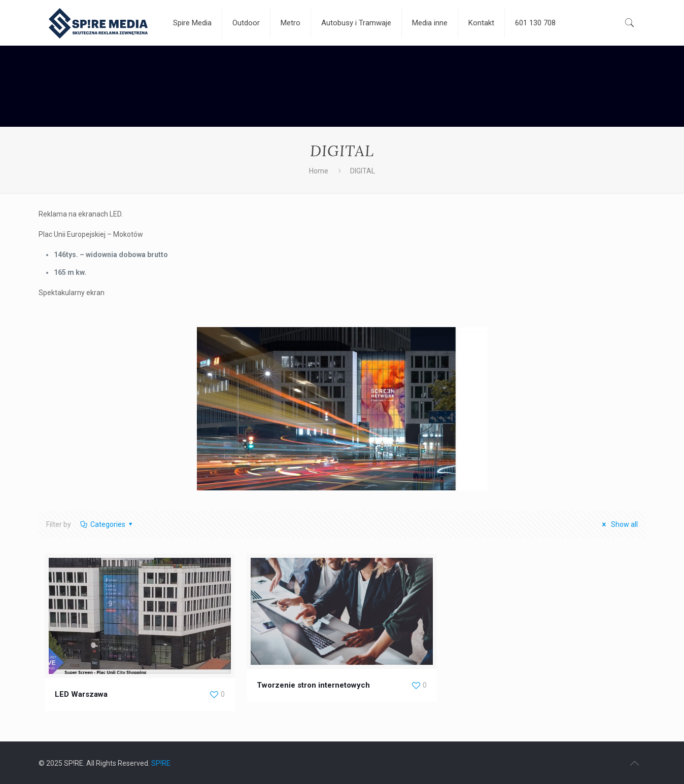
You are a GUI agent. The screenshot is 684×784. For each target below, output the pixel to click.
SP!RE (161, 763)
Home (319, 171)
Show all (619, 524)
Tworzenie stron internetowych (313, 685)
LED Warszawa (81, 694)
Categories (107, 524)
